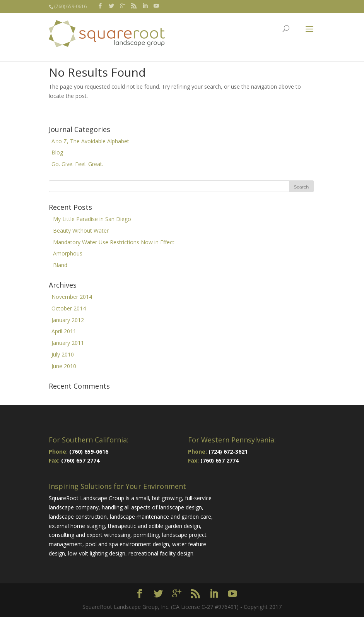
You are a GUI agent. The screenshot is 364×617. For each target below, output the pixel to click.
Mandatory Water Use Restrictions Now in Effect (114, 242)
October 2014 (69, 308)
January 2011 (68, 343)
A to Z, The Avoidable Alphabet (90, 141)
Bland (60, 265)
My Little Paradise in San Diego (92, 219)
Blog (57, 152)
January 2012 (68, 320)
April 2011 (64, 331)
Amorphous (68, 253)
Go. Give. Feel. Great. (77, 164)
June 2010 (64, 366)
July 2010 (63, 354)
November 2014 (72, 297)
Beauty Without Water (81, 231)
